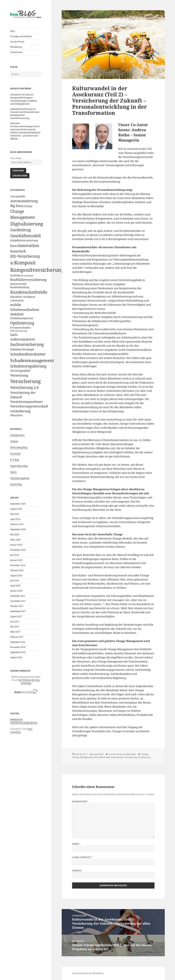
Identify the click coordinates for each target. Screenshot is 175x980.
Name (76, 844)
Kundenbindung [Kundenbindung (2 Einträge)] (20, 287)
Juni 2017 (15, 622)
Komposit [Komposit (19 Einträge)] (25, 263)
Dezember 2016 (18, 642)
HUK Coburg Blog (19, 447)
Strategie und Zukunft (21, 36)
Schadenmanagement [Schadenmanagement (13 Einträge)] (32, 360)
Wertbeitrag (16, 47)
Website (77, 871)
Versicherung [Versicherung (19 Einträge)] (25, 381)
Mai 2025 (15, 514)
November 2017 (18, 601)
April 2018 (15, 586)
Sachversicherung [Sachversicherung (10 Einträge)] (27, 344)
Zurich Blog (16, 484)
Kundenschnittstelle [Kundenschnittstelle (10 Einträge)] (29, 292)
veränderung (131, 757)
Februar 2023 (17, 524)
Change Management (82, 757)
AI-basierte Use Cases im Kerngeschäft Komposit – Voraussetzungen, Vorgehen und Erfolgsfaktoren (24, 99)
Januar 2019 (16, 560)
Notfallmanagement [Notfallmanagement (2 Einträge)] (22, 318)
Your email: (16, 158)
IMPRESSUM (16, 720)
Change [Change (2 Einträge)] (28, 206)
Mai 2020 (15, 535)
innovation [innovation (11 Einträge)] (28, 245)
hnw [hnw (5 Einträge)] (14, 246)
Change (144, 754)
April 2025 (15, 519)
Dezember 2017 (18, 596)
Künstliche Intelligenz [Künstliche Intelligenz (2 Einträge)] (23, 297)
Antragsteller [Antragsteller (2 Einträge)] (18, 196)
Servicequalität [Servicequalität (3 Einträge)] (20, 371)
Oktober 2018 (17, 570)
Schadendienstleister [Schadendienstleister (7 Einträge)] (28, 354)
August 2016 (16, 657)
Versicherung (144, 757)
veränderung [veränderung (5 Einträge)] (20, 411)
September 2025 (18, 504)
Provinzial (15, 454)
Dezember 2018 (18, 565)
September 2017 (18, 611)
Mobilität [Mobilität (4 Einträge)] (17, 314)
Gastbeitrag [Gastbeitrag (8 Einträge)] (21, 230)
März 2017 (15, 632)
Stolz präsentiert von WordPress (88, 973)
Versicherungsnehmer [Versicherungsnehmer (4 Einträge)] (26, 402)
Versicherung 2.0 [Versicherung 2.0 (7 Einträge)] (24, 387)
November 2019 (18, 550)
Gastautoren (16, 52)
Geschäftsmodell (102, 757)
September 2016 (18, 652)
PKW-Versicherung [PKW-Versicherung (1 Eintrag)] (19, 331)
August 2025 (16, 509)
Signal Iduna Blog (19, 466)
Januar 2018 (16, 591)
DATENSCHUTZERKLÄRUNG (24, 723)
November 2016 (18, 647)
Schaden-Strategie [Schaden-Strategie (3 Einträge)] (22, 349)
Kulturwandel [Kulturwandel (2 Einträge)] (18, 284)
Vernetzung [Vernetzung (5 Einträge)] (19, 375)
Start (13, 31)
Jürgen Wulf (98, 754)
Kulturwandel (117, 757)
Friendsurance (17, 435)
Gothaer (14, 441)
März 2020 (15, 540)
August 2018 (16, 576)
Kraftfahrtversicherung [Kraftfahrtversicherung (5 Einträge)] (28, 280)
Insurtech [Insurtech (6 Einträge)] (18, 251)
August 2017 (16, 616)
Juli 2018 (15, 580)
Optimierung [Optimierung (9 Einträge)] (22, 323)
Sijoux (13, 472)
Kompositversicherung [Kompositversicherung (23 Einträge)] (37, 270)
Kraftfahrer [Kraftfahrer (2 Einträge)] (17, 275)
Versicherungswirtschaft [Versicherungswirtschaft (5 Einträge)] (29, 406)
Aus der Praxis (17, 42)
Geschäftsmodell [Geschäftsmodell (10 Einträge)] (25, 236)
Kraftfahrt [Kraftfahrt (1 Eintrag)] (29, 276)
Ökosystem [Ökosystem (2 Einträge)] (16, 415)
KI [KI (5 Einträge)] (12, 263)
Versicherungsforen (20, 478)
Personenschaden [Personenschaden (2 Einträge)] (20, 328)
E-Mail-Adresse (82, 857)
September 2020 (18, 529)
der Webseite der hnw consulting (29, 682)
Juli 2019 (15, 555)
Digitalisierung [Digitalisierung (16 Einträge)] (27, 224)
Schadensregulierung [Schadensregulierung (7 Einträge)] (28, 366)
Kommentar (80, 801)
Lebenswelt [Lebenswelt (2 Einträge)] (17, 300)
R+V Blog (15, 460)
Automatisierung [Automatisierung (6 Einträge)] (24, 201)
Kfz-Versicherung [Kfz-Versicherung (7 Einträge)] (25, 256)
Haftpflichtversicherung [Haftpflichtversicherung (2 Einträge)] (24, 240)
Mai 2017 (15, 627)
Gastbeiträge (129, 754)
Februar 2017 (17, 637)
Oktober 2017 (17, 606)
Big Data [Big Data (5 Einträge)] (17, 206)
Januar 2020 (16, 545)
